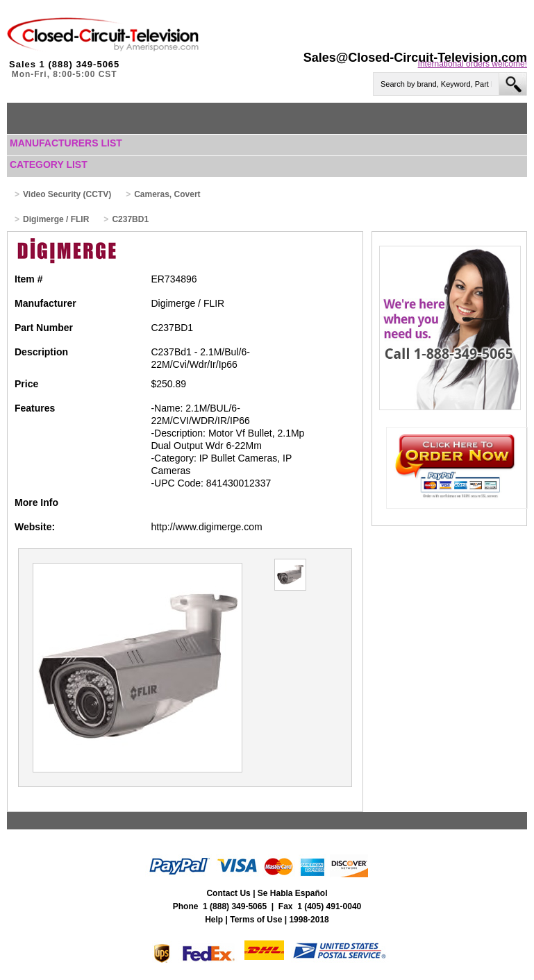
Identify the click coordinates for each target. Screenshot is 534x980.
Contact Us (228, 893)
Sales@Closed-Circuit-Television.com (415, 58)
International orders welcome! (473, 64)
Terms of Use (256, 920)
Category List (49, 164)
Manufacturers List (66, 143)
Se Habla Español (293, 893)
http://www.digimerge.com (206, 527)
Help (214, 920)
